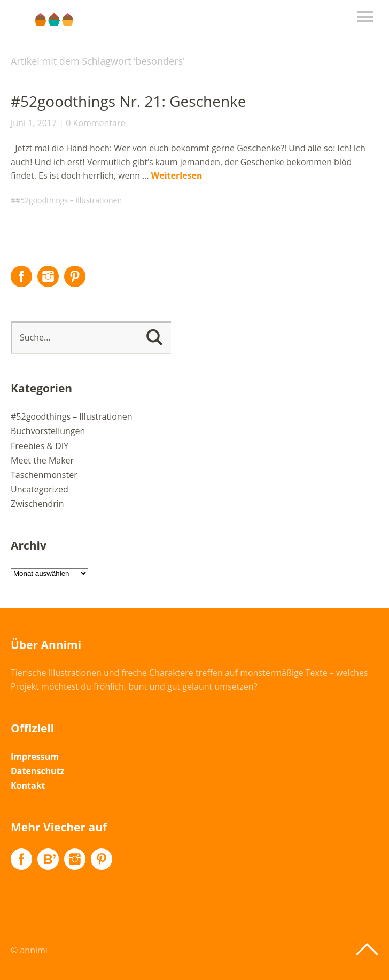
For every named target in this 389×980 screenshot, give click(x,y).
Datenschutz (37, 771)
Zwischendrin (37, 504)
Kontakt (28, 785)
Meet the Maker (42, 460)
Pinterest (75, 276)
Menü (365, 17)
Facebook (21, 276)
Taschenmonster (44, 475)
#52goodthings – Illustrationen (69, 200)
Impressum (35, 757)
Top (367, 950)
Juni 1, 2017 (34, 123)
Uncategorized (40, 489)
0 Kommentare (95, 123)
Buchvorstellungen (48, 431)
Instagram (48, 276)
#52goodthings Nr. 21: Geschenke (128, 101)
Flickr (48, 859)
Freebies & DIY (40, 446)
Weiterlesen (177, 175)
